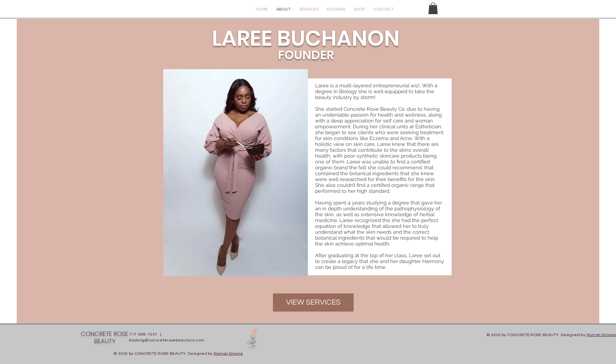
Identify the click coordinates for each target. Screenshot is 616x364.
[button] (433, 8)
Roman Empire (601, 335)
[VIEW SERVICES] (313, 302)
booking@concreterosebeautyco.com (167, 340)
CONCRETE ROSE (105, 334)
